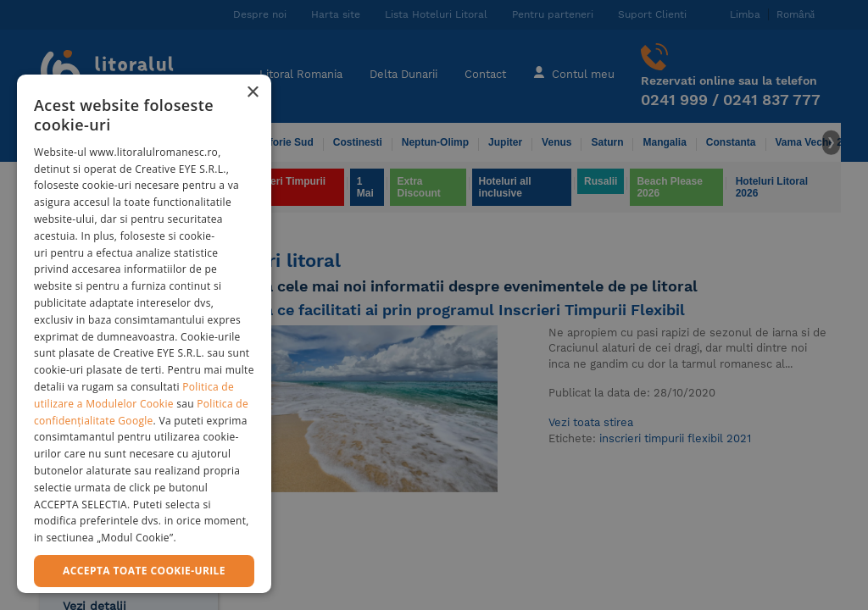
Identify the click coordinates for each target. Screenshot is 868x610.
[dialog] (144, 334)
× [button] (252, 93)
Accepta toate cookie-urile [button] (144, 571)
